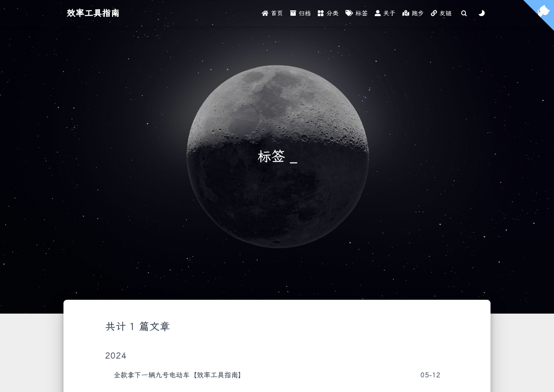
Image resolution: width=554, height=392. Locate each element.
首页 (272, 13)
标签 (357, 13)
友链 (441, 13)
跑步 (413, 13)
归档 (300, 13)
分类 (328, 13)
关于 (385, 13)
